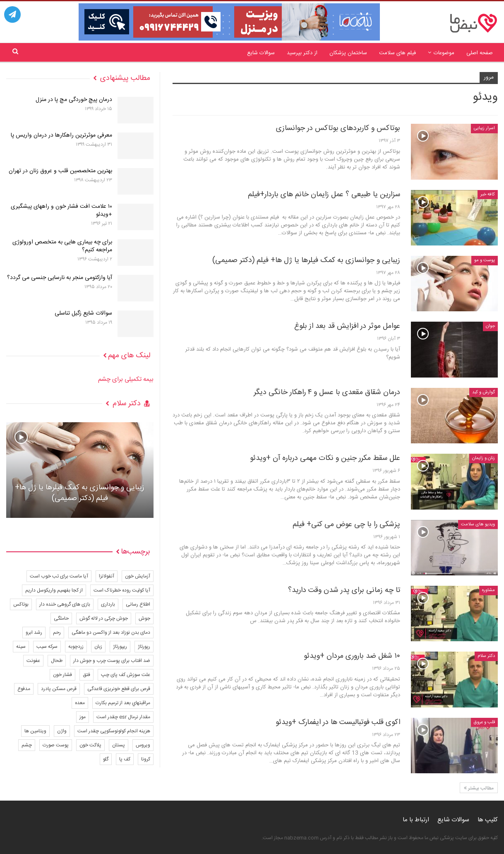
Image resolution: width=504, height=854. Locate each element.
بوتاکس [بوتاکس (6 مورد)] (21, 604)
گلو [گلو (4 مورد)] (106, 759)
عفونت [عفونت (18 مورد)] (33, 661)
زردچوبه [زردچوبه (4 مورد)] (76, 647)
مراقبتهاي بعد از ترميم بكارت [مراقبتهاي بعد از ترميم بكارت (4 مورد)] (123, 703)
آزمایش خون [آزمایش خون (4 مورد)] (138, 576)
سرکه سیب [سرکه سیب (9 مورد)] (47, 647)
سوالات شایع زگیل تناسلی (83, 313)
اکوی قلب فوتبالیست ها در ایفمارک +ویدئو (338, 722)
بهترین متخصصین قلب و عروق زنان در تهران (60, 171)
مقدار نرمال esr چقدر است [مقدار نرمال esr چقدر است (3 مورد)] (123, 717)
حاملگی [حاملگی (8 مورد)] (61, 618)
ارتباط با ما (416, 820)
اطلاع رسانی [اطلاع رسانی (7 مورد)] (138, 604)
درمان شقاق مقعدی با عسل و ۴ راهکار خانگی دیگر (327, 392)
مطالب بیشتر (479, 788)
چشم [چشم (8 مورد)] (27, 745)
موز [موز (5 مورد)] (83, 717)
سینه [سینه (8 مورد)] (21, 647)
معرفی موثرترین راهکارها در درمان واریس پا (61, 135)
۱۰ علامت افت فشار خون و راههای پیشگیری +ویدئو (61, 210)
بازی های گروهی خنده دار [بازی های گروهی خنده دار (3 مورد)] (65, 604)
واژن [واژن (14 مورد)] (62, 731)
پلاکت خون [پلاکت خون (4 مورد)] (90, 745)
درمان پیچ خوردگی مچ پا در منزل (74, 100)
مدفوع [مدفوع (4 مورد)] (24, 689)
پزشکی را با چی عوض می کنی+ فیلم (346, 524)
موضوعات (444, 53)
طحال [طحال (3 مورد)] (57, 661)
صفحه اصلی (480, 53)
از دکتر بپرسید (302, 53)
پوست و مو (485, 260)
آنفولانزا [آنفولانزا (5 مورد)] (107, 576)
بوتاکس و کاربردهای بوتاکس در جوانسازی (338, 128)
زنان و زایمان (484, 458)
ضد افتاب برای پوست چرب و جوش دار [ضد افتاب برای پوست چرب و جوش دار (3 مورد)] (112, 661)
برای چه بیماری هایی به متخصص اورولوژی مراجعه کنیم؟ (62, 246)
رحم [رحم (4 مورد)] (57, 633)
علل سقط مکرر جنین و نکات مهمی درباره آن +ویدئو (325, 458)
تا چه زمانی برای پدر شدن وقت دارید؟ (344, 590)
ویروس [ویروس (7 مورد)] (143, 745)
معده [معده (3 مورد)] (80, 703)
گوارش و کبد (484, 392)
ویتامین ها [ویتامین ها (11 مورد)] (35, 731)
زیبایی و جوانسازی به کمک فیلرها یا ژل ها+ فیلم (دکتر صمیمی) (306, 260)
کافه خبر (488, 195)
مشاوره (488, 590)
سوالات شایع (261, 53)
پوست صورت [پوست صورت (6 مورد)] (56, 745)
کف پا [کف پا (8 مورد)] (125, 759)
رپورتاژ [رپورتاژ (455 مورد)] (144, 647)
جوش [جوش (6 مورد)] (144, 618)
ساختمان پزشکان (348, 53)
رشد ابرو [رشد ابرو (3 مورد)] (34, 633)
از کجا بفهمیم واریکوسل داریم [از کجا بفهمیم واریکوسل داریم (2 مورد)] (54, 590)
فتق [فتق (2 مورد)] (86, 675)
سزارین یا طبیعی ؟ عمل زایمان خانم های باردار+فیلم (324, 195)
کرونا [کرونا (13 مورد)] (146, 759)
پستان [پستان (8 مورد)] (119, 745)
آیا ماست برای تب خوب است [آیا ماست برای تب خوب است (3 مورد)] (59, 576)
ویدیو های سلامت (478, 524)
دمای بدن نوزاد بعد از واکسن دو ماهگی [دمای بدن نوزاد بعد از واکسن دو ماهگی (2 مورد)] (111, 633)
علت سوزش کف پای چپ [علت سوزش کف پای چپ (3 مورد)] (126, 675)
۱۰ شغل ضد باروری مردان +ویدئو (352, 656)
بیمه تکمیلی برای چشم (126, 379)
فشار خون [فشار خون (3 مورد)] (62, 675)
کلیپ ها (488, 820)
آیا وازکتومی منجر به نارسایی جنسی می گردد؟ (60, 278)
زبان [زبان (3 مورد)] (98, 647)
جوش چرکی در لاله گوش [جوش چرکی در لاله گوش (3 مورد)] (104, 618)
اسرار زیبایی (484, 128)
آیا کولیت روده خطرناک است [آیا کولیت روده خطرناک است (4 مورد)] (122, 590)
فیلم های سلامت (397, 53)
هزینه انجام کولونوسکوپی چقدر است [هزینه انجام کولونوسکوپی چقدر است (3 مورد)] (114, 731)
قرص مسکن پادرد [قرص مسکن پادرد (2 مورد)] (59, 689)
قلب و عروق (484, 722)
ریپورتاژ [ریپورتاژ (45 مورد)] (120, 647)
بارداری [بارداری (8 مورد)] (108, 604)
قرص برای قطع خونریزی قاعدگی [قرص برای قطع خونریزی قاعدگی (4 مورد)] (119, 689)
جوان (490, 326)
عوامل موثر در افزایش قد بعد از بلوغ (347, 326)
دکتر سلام (486, 656)
